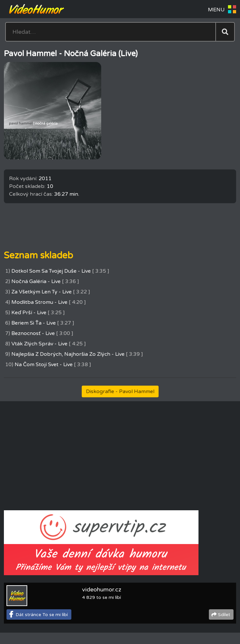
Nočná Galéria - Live (36, 281)
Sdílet (224, 615)
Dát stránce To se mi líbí (42, 615)
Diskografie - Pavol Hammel (120, 391)
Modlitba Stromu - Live (39, 302)
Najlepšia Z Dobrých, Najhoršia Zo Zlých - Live (68, 354)
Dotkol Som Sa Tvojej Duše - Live (51, 271)
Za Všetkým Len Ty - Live (42, 292)
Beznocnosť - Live (33, 333)
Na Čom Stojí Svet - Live (44, 365)
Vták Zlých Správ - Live (39, 344)
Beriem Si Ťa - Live (34, 323)
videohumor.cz (102, 589)
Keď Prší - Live (29, 313)
